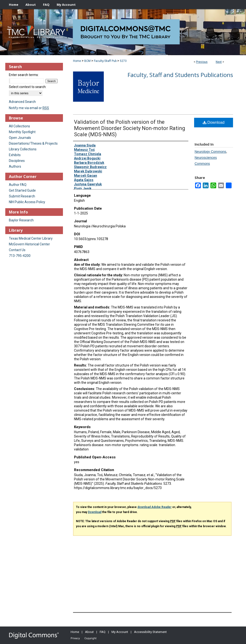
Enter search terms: (24, 75)
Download (214, 122)
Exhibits (15, 155)
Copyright (90, 638)
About (89, 632)
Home (77, 61)
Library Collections (23, 149)
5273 (123, 61)
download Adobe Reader (154, 507)
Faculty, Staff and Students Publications (180, 75)
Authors (15, 166)
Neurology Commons (210, 152)
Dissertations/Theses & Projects (33, 143)
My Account (120, 632)
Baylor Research (21, 220)
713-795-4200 (20, 256)
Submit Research (22, 196)
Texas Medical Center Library (31, 238)
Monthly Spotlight (22, 132)
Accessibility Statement (150, 632)
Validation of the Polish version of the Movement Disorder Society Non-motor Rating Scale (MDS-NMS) (130, 128)
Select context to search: (28, 87)
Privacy (75, 638)
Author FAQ (18, 185)
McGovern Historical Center (29, 244)
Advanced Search (22, 102)
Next (219, 62)
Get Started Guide (22, 190)
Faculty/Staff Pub (105, 61)
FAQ (103, 632)
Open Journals (20, 138)
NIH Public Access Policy (27, 202)
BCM (87, 61)
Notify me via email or (29, 108)
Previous (202, 62)
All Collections (19, 126)
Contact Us (17, 250)
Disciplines (17, 161)
